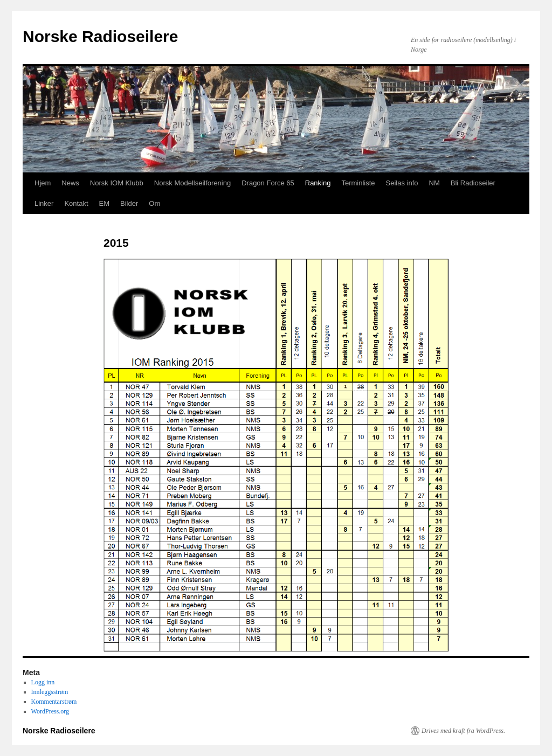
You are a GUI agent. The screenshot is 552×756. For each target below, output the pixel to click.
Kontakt (76, 203)
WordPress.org (50, 711)
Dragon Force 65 (268, 183)
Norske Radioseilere (100, 36)
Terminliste (358, 183)
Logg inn (43, 682)
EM (105, 203)
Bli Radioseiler (473, 183)
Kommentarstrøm (54, 702)
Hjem (43, 183)
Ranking (318, 183)
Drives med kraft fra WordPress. (463, 731)
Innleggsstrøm (50, 692)
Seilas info (402, 183)
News (70, 183)
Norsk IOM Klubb (117, 183)
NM (434, 183)
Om (154, 203)
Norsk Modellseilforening (192, 183)
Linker (44, 203)
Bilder (129, 203)
